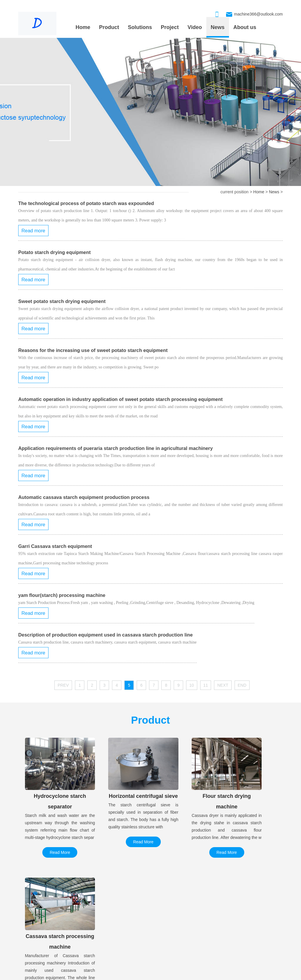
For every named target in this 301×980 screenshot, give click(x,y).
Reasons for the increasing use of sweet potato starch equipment (93, 350)
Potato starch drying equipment (54, 252)
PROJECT (32, 905)
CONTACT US (249, 905)
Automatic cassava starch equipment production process (84, 497)
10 (192, 685)
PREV (63, 685)
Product (109, 27)
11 (206, 685)
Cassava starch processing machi (174, 942)
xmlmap (161, 974)
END (242, 685)
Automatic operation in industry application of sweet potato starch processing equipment (120, 399)
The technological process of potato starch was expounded (86, 203)
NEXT (223, 685)
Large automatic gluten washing (48, 919)
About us (245, 27)
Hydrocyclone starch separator (171, 919)
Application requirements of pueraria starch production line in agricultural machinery (116, 448)
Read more (33, 231)
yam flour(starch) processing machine (62, 595)
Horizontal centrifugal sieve (168, 931)
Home (83, 27)
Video (195, 27)
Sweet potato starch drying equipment (62, 301)
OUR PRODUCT (159, 905)
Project (170, 27)
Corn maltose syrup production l (47, 942)
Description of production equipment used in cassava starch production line (106, 635)
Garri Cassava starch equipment (55, 546)
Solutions (140, 27)
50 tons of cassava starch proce (47, 931)
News (218, 27)
